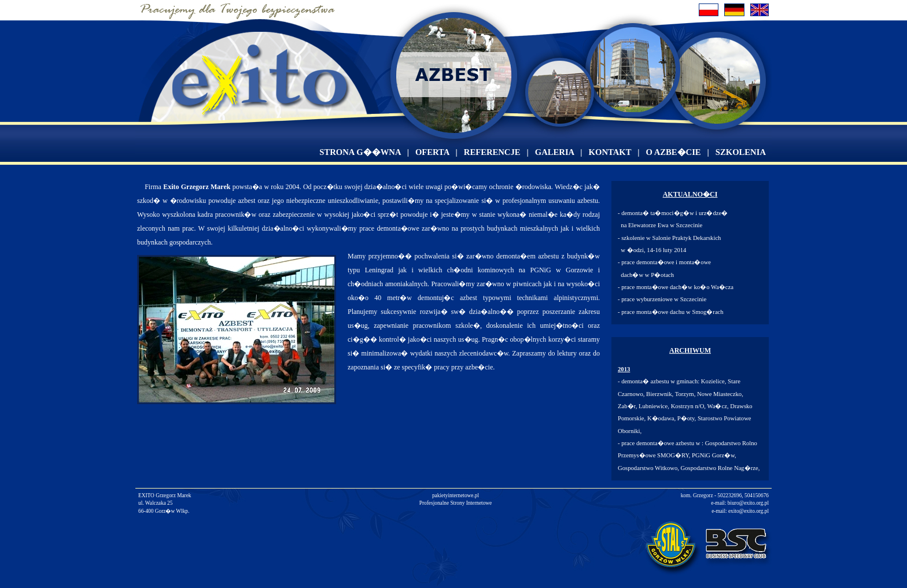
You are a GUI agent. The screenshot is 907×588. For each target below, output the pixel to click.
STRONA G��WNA (360, 152)
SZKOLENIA (741, 152)
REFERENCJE (492, 152)
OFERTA (432, 152)
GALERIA (555, 152)
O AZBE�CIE (673, 152)
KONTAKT (610, 152)
